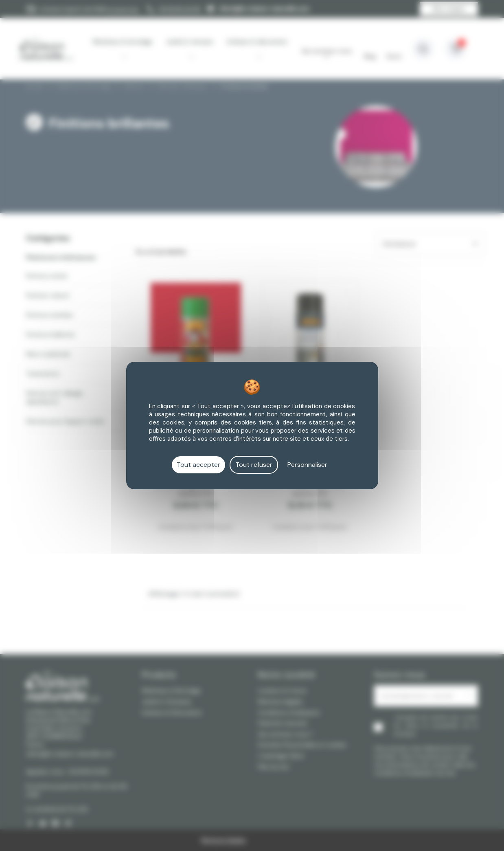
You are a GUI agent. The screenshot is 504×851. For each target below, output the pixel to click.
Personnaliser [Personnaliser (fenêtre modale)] (307, 465)
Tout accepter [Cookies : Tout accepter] (198, 465)
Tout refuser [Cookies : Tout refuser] (254, 465)
